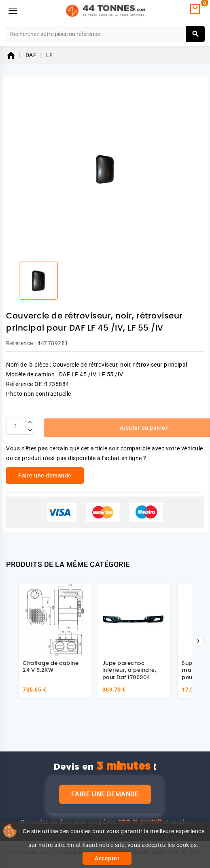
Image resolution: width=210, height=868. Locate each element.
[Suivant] (198, 641)
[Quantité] (16, 426)
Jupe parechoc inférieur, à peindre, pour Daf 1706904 (129, 671)
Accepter (107, 858)
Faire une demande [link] (45, 475)
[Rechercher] (105, 34)
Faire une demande (105, 794)
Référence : (21, 343)
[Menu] (13, 11)
